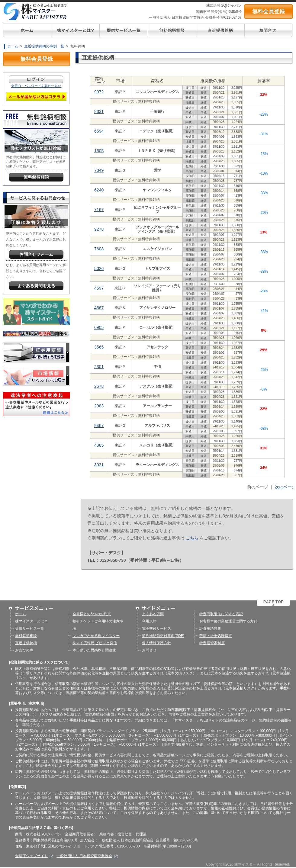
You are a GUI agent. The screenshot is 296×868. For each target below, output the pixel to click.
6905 (99, 327)
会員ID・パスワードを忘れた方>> (36, 86)
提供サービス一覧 (30, 628)
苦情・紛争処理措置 (216, 636)
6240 (99, 190)
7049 (99, 170)
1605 (99, 151)
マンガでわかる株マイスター (96, 636)
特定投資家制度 (212, 643)
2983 (99, 406)
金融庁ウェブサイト (34, 856)
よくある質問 (153, 614)
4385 (99, 445)
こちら (192, 538)
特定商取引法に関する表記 (221, 614)
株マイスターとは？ (31, 621)
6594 (99, 131)
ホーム (13, 46)
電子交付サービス (156, 628)
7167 (99, 210)
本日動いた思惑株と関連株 (94, 650)
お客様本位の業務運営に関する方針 (228, 621)
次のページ (285, 487)
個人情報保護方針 (156, 643)
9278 (99, 229)
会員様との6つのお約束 (92, 614)
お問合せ (149, 650)
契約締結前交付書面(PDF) (163, 636)
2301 (99, 367)
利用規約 (149, 621)
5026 (99, 268)
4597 (99, 288)
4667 (99, 308)
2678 (99, 386)
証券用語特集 (210, 628)
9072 (99, 92)
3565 (99, 347)
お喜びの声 (24, 650)
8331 (99, 111)
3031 (99, 465)
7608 (99, 249)
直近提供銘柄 (26, 643)
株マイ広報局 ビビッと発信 (95, 643)
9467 (99, 426)
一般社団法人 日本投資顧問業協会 (87, 856)
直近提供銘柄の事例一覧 (44, 46)
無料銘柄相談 (26, 636)
